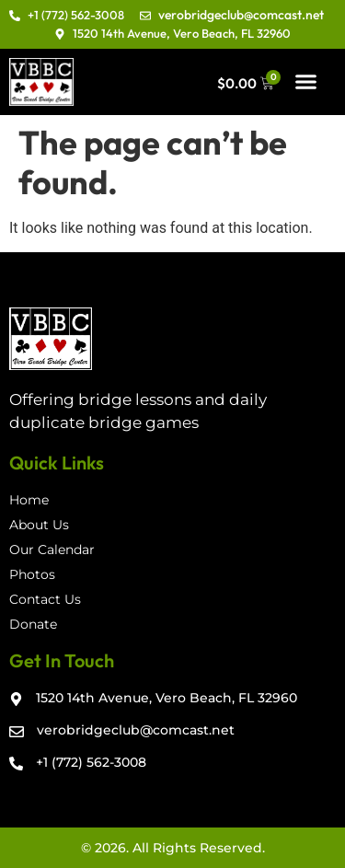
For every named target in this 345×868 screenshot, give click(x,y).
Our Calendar (52, 550)
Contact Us (45, 599)
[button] (306, 82)
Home (29, 500)
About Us (39, 525)
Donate (33, 624)
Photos (32, 574)
